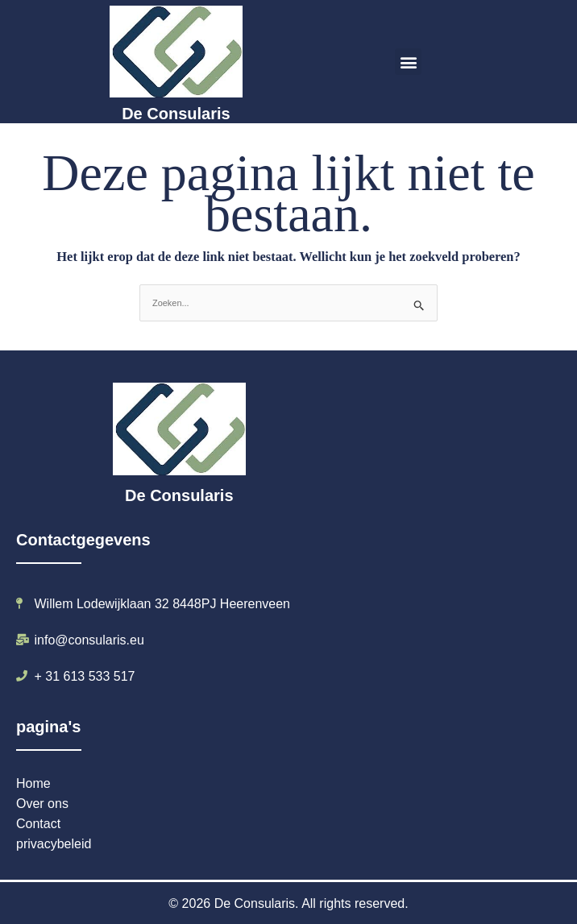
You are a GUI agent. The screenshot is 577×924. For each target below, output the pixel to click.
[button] (408, 62)
